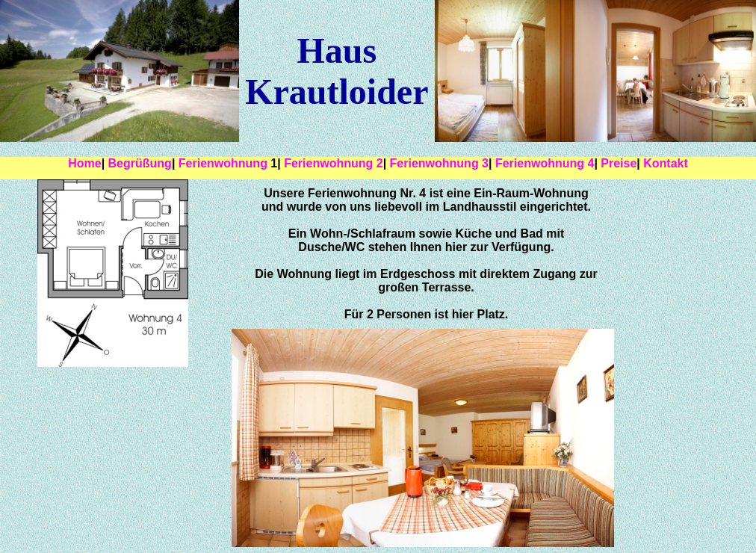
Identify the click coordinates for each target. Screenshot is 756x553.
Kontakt (666, 163)
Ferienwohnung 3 (439, 163)
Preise (619, 163)
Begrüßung (140, 163)
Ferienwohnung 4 (545, 163)
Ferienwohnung (225, 163)
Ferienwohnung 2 (333, 163)
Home (84, 163)
